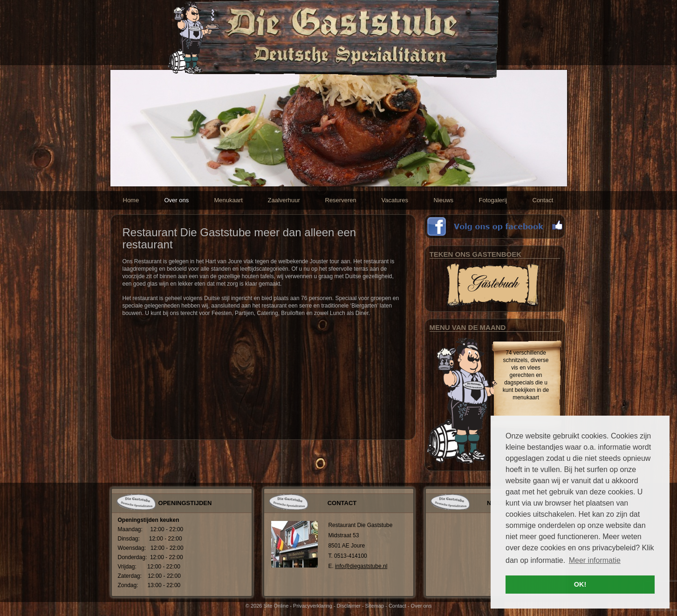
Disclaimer (349, 606)
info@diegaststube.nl (361, 566)
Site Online (276, 606)
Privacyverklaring (313, 606)
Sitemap (375, 606)
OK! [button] (580, 584)
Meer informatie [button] (595, 560)
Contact (397, 606)
